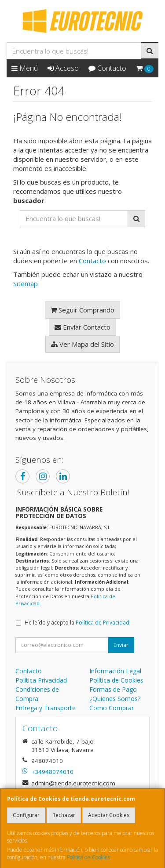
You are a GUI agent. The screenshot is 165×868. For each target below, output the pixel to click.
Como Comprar (112, 708)
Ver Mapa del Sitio (82, 344)
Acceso (63, 68)
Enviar (121, 645)
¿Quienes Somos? (115, 699)
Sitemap (26, 283)
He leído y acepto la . (78, 623)
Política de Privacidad (103, 623)
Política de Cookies (88, 857)
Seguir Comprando (82, 310)
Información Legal (115, 671)
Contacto (107, 68)
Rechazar (64, 815)
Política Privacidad (41, 680)
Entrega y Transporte (46, 708)
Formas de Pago (113, 689)
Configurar (26, 815)
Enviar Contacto (82, 327)
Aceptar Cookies (109, 815)
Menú (25, 68)
